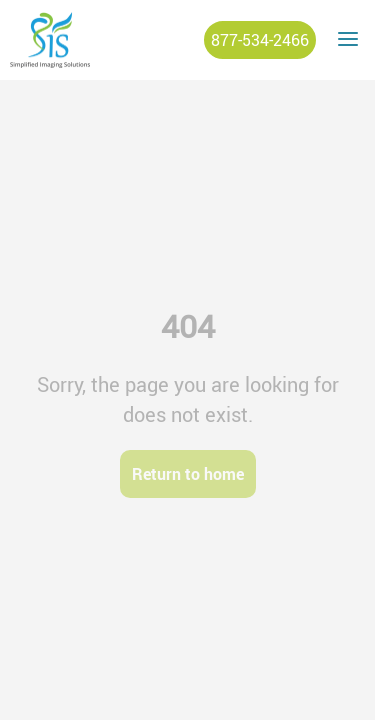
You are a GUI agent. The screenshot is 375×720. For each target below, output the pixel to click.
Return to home (188, 474)
